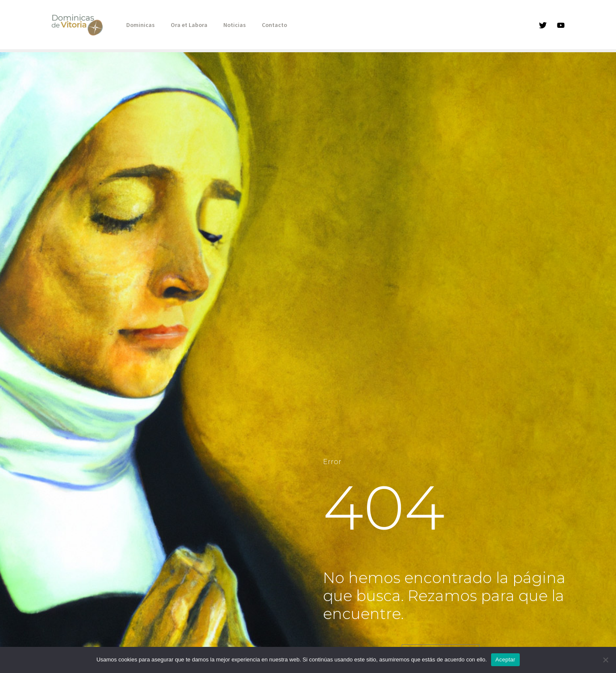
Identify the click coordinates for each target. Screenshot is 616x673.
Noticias (225, 25)
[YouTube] (561, 25)
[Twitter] (543, 25)
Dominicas (138, 25)
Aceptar (505, 660)
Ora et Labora (183, 25)
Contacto (261, 25)
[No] (605, 660)
